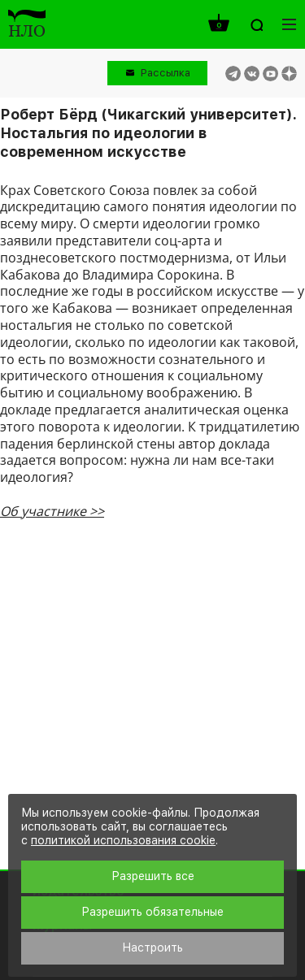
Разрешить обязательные (152, 912)
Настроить (152, 947)
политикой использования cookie (123, 840)
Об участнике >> (52, 511)
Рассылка (166, 73)
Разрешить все (153, 876)
